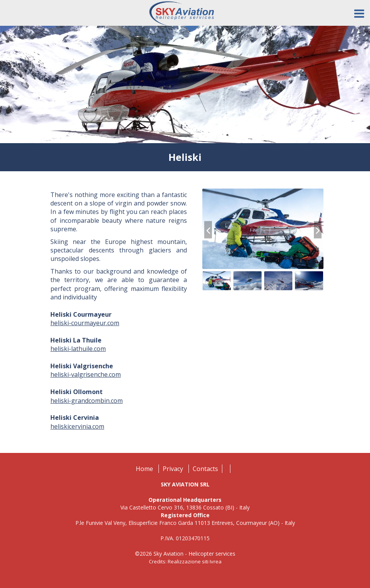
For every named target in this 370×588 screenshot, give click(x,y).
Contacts (205, 469)
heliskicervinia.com (77, 426)
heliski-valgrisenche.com (86, 374)
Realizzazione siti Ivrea (195, 561)
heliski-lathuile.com (78, 349)
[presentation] (208, 230)
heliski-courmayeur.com (85, 323)
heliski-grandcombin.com (87, 401)
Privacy (173, 469)
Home (144, 469)
